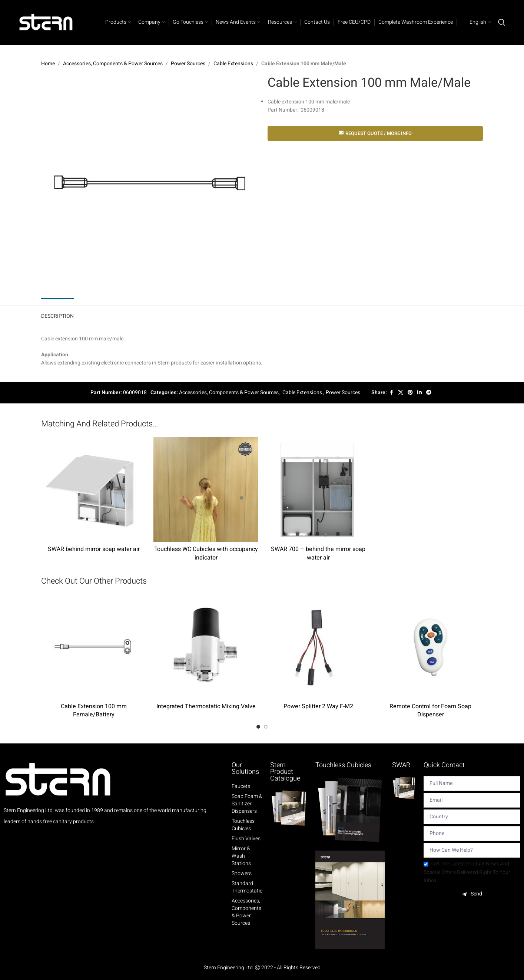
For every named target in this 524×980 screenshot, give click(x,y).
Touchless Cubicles (243, 825)
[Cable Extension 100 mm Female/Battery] (94, 646)
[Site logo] (46, 22)
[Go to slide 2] (266, 727)
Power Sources (188, 64)
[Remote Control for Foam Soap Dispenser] (430, 646)
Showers (242, 874)
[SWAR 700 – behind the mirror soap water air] (318, 489)
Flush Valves (246, 839)
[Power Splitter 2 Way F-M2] (318, 646)
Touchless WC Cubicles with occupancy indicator (206, 553)
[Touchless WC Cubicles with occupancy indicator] (206, 489)
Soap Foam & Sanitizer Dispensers (247, 804)
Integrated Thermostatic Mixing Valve (206, 706)
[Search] (502, 22)
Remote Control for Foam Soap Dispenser (430, 710)
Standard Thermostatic (247, 887)
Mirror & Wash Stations (241, 856)
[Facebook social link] (391, 393)
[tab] (57, 315)
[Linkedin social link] (419, 393)
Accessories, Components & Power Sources (113, 64)
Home (48, 64)
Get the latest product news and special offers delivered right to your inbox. (467, 872)
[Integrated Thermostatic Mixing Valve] (206, 646)
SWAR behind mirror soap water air (94, 549)
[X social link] (401, 393)
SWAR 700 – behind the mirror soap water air (318, 553)
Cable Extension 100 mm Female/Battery (94, 710)
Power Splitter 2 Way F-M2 (318, 706)
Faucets (241, 786)
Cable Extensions (233, 64)
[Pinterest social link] (410, 393)
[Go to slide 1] (258, 727)
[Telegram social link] (429, 393)
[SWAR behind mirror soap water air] (94, 489)
